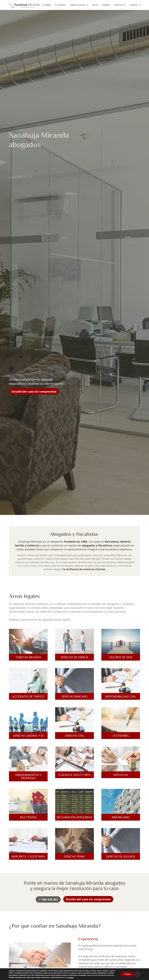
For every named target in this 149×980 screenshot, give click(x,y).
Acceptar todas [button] (103, 974)
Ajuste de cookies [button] (86, 974)
